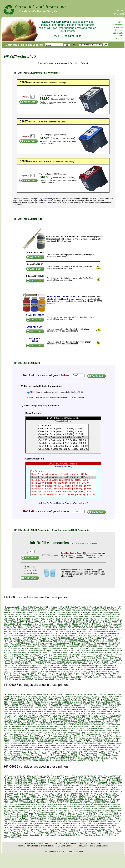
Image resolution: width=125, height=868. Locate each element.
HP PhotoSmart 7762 (99, 643)
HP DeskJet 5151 (55, 609)
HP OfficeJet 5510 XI (110, 622)
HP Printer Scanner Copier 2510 (42, 677)
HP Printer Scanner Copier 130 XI (60, 727)
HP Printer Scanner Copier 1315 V (61, 656)
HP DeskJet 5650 (69, 611)
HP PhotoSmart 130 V (103, 713)
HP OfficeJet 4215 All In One (72, 618)
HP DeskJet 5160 (69, 609)
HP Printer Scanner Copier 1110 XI (24, 647)
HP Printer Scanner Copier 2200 (27, 671)
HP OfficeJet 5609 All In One (38, 626)
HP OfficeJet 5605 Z (99, 624)
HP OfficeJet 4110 (11, 616)
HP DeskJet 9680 (75, 613)
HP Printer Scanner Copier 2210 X (23, 673)
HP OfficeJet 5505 (97, 620)
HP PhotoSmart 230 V (105, 632)
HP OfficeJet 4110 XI (86, 616)
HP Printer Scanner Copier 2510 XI (94, 835)
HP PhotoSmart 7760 (44, 643)
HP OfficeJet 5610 (57, 626)
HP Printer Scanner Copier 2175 (16, 751)
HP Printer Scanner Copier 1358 (70, 662)
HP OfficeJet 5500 (82, 620)
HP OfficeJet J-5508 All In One (43, 632)
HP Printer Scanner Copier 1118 (50, 647)
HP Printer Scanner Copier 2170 (65, 668)
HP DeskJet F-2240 (74, 788)
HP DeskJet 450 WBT (95, 607)
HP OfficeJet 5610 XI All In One (39, 628)
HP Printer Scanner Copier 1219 (65, 652)
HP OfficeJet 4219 (112, 706)
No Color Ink (63, 471)
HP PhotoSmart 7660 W (86, 641)
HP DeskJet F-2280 (106, 788)
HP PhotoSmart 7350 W (19, 639)
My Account (118, 14)
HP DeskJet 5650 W (100, 611)
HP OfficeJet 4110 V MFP (68, 616)
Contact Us (118, 25)
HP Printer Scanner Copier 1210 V (99, 649)
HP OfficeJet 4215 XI (108, 618)
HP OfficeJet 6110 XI (81, 630)
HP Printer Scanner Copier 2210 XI (51, 673)
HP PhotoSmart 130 (86, 713)
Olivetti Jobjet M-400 (57, 679)
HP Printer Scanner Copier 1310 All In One (31, 736)
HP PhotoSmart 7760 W (81, 643)
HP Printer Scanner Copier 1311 (35, 654)
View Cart (119, 11)
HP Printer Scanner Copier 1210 (39, 649)
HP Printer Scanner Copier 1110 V (22, 729)
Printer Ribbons (48, 846)
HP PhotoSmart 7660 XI (105, 641)
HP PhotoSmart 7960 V (18, 645)
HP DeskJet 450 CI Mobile (76, 607)
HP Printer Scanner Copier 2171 (90, 668)
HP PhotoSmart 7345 (84, 637)
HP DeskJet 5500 (98, 609)
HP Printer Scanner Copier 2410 (27, 757)
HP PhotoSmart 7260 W (29, 637)
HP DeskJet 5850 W (31, 613)
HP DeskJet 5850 (16, 613)
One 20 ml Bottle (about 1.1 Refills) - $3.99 (63, 429)
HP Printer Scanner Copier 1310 (90, 652)
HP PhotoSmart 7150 (69, 635)
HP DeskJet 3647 (24, 778)
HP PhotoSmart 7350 (101, 637)
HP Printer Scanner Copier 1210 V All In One (40, 732)
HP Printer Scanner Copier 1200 (76, 647)
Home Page (30, 843)
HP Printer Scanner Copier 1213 (107, 651)
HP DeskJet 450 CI (57, 607)
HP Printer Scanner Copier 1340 (81, 658)
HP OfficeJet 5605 (61, 624)
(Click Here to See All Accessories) (83, 543)
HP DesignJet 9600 (11, 607)
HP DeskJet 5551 (40, 611)
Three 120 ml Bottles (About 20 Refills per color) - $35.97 (63, 483)
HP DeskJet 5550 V (69, 782)
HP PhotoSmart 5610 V (71, 634)
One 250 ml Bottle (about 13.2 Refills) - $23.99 (63, 440)
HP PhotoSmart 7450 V (56, 639)
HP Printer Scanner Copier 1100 (59, 645)
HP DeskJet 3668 (11, 780)
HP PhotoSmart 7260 (105, 635)
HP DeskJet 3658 (113, 778)
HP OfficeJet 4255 (53, 620)
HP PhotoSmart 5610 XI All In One (24, 635)
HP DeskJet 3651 (85, 778)
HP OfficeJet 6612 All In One (20, 632)
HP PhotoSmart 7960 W (37, 645)
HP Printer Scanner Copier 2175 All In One (31, 670)
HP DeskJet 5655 (41, 784)
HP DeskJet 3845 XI (55, 780)
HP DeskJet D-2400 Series (95, 786)
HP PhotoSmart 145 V (44, 715)
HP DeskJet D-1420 (12, 786)
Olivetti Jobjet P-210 (73, 679)
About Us (83, 843)
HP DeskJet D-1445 (28, 786)
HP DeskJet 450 (26, 607)
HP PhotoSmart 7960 (19, 810)
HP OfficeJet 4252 (38, 620)
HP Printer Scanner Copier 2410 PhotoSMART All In (47, 675)
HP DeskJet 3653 (99, 778)
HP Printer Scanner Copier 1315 (27, 738)
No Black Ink (63, 426)
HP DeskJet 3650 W (69, 778)
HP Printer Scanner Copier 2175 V (61, 670)
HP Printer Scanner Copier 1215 (42, 734)
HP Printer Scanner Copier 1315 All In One (31, 656)
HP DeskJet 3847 (70, 780)
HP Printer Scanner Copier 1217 (39, 652)
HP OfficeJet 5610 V (96, 626)
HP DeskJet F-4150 (25, 790)
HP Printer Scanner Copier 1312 (94, 654)
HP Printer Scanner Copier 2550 (19, 679)
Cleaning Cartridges (66, 846)
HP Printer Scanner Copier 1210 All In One (69, 649)
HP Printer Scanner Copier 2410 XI (108, 675)
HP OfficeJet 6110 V (64, 630)
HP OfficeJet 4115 (113, 704)
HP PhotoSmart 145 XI (62, 715)
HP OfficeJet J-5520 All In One (67, 632)
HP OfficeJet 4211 (23, 618)
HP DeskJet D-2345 (60, 786)
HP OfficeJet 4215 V (91, 618)
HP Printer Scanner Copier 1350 (48, 660)
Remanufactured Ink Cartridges (52, 63)
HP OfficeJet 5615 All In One (63, 628)
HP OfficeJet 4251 (23, 620)
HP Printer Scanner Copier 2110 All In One (89, 664)
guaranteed (45, 199)
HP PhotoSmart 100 (69, 713)
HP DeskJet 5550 (112, 609)
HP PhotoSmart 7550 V (111, 639)
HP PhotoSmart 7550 (93, 639)
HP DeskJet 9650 (46, 613)
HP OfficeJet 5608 (19, 626)
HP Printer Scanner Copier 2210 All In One (82, 671)
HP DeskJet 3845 (39, 780)
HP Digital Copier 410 (91, 613)
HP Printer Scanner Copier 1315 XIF (25, 740)
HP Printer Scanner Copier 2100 (95, 662)
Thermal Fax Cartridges (28, 846)
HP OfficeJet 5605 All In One (80, 624)
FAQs (120, 36)
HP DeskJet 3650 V (53, 778)
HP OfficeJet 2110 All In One (30, 615)
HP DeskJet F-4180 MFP (43, 790)
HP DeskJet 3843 (25, 780)
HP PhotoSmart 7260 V (27, 719)
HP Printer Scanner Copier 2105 (27, 746)
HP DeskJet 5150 (99, 780)
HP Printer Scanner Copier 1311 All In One (64, 654)
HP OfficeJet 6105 (11, 630)
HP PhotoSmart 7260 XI (48, 637)
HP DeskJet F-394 (58, 788)
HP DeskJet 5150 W (39, 609)
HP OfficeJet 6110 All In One (45, 630)
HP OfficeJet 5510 (55, 622)
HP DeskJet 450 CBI (41, 607)
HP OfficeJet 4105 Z (114, 615)
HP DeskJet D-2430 (114, 786)
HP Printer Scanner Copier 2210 (52, 671)
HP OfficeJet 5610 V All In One (108, 795)
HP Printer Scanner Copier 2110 (59, 664)
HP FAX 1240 (13, 615)
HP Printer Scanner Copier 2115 (31, 749)
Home (120, 22)
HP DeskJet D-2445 (12, 788)
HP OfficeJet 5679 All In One (86, 628)
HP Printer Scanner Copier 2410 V (81, 675)
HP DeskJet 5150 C (23, 609)
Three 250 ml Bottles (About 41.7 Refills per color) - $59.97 (63, 486)
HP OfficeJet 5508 (17, 622)
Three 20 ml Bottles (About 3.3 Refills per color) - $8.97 (63, 474)
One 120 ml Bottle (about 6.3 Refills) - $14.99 (63, 437)
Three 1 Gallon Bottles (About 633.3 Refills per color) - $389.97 (63, 495)
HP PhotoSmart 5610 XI (56, 803)
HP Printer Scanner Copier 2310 (78, 673)
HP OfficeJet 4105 (98, 615)
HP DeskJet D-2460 (28, 788)
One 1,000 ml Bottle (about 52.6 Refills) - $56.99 (63, 446)
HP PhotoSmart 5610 (28, 634)
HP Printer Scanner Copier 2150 (39, 668)
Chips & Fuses (102, 846)
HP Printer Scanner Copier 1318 (55, 658)
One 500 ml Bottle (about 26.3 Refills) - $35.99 (63, 443)
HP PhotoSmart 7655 (31, 641)
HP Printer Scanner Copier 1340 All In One (94, 818)
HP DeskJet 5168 (83, 609)
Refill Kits (74, 63)
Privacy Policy (70, 843)
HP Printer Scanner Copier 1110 (85, 645)
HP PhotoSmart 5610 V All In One (93, 634)
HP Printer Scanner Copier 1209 (39, 730)
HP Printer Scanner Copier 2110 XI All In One (96, 666)
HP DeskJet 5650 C (84, 611)
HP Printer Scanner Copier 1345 (22, 660)
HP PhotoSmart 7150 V (87, 635)
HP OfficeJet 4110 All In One (30, 616)
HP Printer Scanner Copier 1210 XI (44, 651)
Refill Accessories (85, 846)
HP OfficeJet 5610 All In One (76, 626)
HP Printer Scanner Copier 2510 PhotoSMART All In (75, 677)
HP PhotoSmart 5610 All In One (49, 634)
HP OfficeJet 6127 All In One (101, 630)
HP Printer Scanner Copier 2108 (34, 664)
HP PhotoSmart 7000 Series (49, 635)
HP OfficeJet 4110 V (49, 616)
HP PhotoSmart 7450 (38, 639)
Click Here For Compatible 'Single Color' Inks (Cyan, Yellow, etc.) (63, 503)
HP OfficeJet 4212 (38, 618)
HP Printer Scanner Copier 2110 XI (64, 666)
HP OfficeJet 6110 (26, 630)
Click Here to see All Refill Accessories (71, 530)
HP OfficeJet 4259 (68, 620)
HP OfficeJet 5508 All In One (36, 622)
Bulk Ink (85, 63)
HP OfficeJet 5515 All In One (27, 624)
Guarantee (118, 27)
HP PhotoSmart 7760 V (62, 643)
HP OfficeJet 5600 (46, 624)
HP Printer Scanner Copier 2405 (103, 673)
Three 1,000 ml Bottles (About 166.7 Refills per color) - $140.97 (63, 492)
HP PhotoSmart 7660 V (66, 641)
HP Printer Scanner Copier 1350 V (108, 660)
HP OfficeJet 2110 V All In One (54, 615)
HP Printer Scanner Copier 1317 (30, 658)
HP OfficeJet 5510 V (93, 622)
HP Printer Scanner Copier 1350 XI (17, 662)
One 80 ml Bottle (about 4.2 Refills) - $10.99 (63, 434)
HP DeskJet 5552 (54, 611)
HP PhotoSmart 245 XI (49, 717)
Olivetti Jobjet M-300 (40, 679)
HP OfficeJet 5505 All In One (101, 708)
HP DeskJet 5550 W (25, 611)
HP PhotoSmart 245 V (31, 717)
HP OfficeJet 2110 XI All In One (79, 615)
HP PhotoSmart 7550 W (13, 641)
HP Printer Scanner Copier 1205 (102, 647)
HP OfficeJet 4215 (53, 618)
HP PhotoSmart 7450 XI (75, 639)
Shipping (119, 30)
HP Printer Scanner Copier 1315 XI (88, 656)
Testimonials (117, 33)
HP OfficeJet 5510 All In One (74, 622)
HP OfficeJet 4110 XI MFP (106, 616)
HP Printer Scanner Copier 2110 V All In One (33, 666)
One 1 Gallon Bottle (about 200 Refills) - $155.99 (63, 449)
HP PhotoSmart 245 (14, 717)
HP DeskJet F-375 (43, 788)
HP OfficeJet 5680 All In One (109, 628)
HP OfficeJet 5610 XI (18, 628)
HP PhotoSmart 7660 (48, 641)
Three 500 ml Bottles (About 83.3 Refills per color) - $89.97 (63, 489)
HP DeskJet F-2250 (90, 788)
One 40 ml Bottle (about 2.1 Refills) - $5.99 (63, 432)
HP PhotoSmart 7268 (67, 637)
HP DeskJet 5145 (111, 607)
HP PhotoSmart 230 (88, 632)
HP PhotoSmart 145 (27, 715)
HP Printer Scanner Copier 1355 (44, 662)
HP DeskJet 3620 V (110, 776)
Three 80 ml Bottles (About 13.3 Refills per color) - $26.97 (63, 480)
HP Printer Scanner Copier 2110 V (21, 748)
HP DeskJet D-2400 (76, 786)
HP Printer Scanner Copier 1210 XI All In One (76, 651)
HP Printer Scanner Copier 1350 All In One (78, 660)
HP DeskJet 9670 (61, 613)
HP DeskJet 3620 (95, 776)
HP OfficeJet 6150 (31, 713)
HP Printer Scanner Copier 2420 (16, 677)
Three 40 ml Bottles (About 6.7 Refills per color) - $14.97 (63, 477)
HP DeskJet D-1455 (44, 786)
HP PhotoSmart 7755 (26, 643)
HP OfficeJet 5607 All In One (111, 793)
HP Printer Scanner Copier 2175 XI (88, 670)
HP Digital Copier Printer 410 (64, 790)
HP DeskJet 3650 (38, 778)
